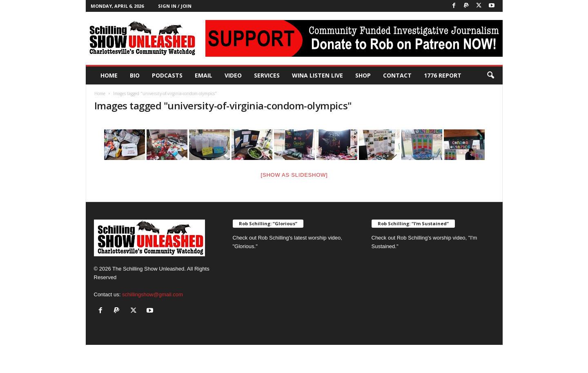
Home (109, 75)
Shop (363, 75)
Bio (135, 75)
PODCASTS (167, 75)
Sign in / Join (175, 6)
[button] (490, 75)
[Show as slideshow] (294, 175)
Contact (397, 75)
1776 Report (443, 75)
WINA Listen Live (317, 75)
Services (267, 75)
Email (204, 75)
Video (233, 75)
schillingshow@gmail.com (153, 294)
